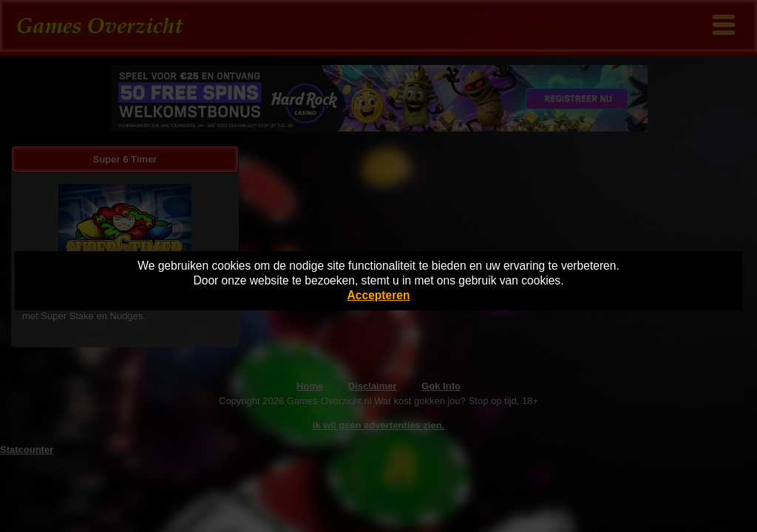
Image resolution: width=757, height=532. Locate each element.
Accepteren (379, 295)
